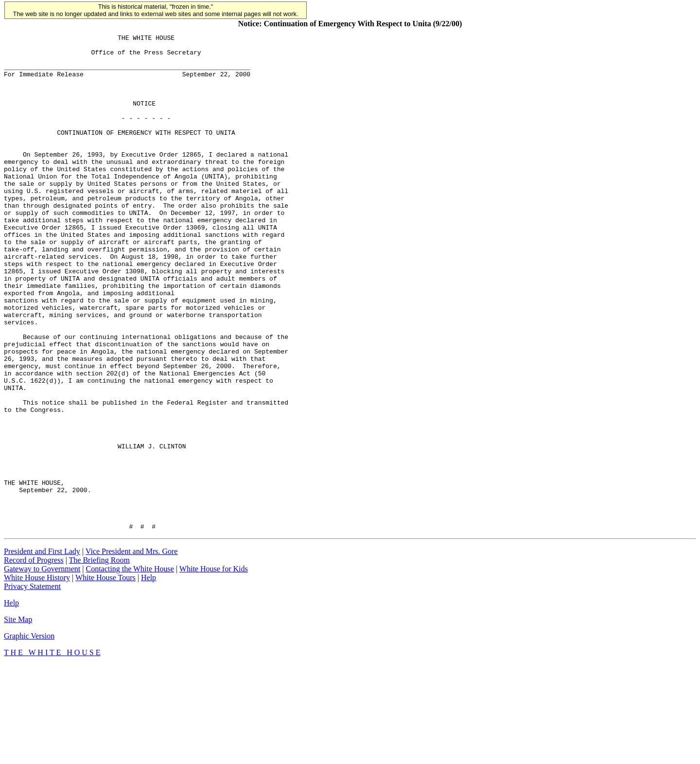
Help (149, 677)
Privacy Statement (32, 685)
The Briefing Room (99, 659)
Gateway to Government (42, 668)
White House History (37, 677)
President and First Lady (42, 650)
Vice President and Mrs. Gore (132, 650)
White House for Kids (214, 668)
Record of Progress (34, 659)
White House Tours (105, 677)
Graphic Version (29, 735)
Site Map (18, 719)
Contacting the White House (130, 668)
